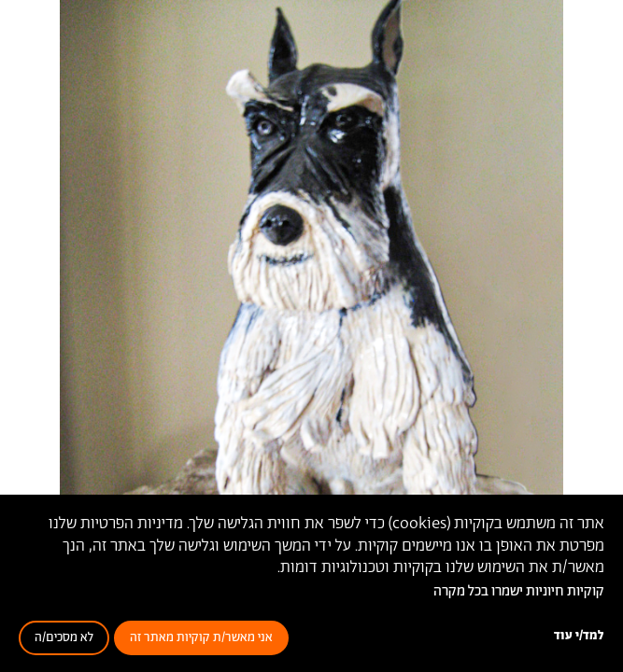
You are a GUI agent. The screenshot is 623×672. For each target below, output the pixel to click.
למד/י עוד (579, 636)
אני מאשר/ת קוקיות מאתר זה (201, 638)
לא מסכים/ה (64, 638)
